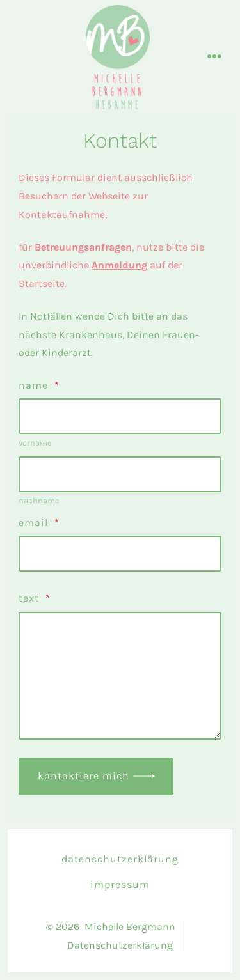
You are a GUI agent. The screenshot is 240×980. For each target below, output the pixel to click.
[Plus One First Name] (120, 416)
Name (39, 385)
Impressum (120, 884)
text (35, 598)
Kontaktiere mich (84, 776)
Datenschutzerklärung (120, 859)
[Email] (120, 554)
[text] (120, 676)
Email (39, 523)
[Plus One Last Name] (120, 474)
